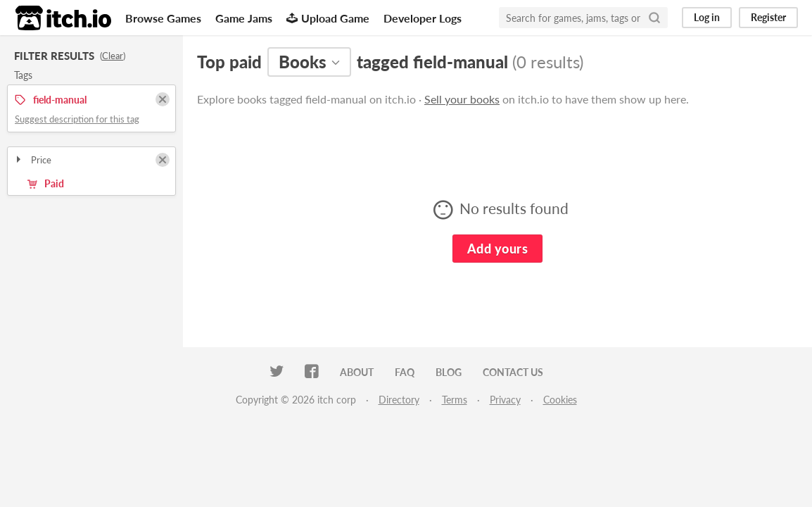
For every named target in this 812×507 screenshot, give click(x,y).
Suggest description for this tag (77, 119)
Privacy (505, 400)
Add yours (497, 249)
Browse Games (163, 18)
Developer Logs (423, 18)
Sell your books (462, 99)
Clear (113, 56)
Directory (399, 400)
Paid (46, 183)
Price (32, 160)
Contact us (513, 372)
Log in (707, 17)
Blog (449, 372)
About (357, 372)
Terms (455, 400)
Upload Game (328, 18)
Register (768, 17)
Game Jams (244, 18)
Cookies (560, 400)
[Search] (654, 18)
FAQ (405, 372)
